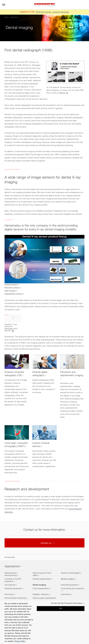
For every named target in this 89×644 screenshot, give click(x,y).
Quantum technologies (70, 585)
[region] (44, 622)
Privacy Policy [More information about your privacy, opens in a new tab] (20, 641)
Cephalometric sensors (15, 294)
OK (61, 608)
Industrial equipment (69, 597)
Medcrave (63, 93)
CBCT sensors (11, 291)
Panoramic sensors (13, 288)
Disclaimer (9, 569)
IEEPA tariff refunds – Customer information (53, 12)
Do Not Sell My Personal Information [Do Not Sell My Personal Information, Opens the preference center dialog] (67, 603)
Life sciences (10, 597)
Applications (14, 17)
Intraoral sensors (12, 285)
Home (6, 17)
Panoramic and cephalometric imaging (69, 384)
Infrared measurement (42, 591)
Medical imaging (68, 591)
